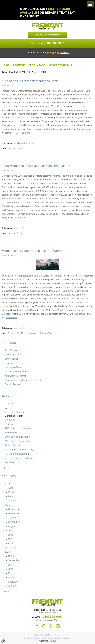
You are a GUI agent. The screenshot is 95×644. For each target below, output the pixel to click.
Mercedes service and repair (20, 458)
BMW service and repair (17, 437)
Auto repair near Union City (19, 450)
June (11, 535)
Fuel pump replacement (17, 454)
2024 (7, 552)
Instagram (58, 626)
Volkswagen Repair (15, 355)
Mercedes (10, 420)
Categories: (11, 343)
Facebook (37, 626)
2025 (7, 505)
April (11, 488)
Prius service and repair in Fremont (23, 380)
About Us (19, 65)
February (13, 496)
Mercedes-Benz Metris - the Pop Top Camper (33, 251)
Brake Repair (12, 432)
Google (44, 626)
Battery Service (13, 445)
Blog (32, 65)
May (10, 539)
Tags (42, 65)
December (14, 509)
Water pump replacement (18, 441)
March (11, 492)
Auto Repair (11, 350)
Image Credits (41, 635)
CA (18, 333)
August (12, 526)
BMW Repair (11, 359)
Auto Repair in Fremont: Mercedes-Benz (30, 81)
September (14, 522)
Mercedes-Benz (20, 228)
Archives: (9, 476)
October (12, 518)
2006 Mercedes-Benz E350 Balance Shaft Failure (36, 166)
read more (25, 133)
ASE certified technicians (18, 428)
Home (6, 65)
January (12, 501)
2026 (7, 484)
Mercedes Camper (29, 333)
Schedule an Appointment (47, 35)
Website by (47, 641)
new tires (9, 462)
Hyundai (9, 363)
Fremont (11, 333)
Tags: (6, 396)
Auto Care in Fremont (16, 376)
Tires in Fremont (13, 384)
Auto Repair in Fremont (24, 143)
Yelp (51, 626)
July (10, 531)
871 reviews (64, 53)
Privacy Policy (54, 635)
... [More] (5, 468)
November (14, 513)
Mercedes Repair (60, 65)
